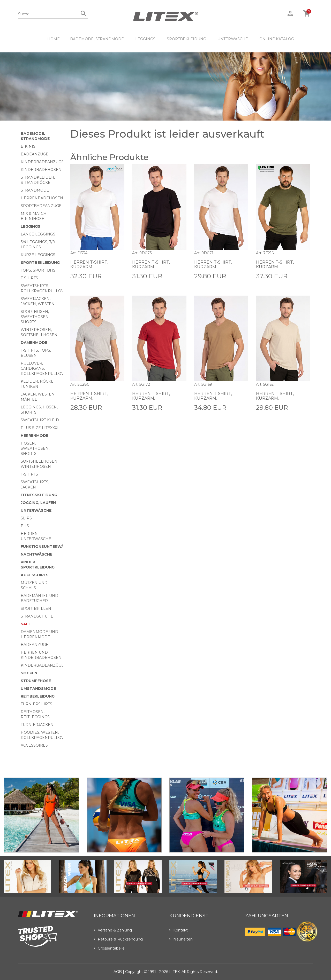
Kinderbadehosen (41, 170)
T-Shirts (29, 278)
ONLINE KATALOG (277, 39)
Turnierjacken (37, 725)
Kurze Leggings (38, 255)
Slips (26, 518)
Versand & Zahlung (113, 930)
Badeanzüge (35, 154)
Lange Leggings (38, 234)
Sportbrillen (36, 608)
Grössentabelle (109, 948)
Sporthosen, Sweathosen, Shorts (35, 317)
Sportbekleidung (186, 39)
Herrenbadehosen (42, 198)
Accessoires (35, 575)
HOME (54, 39)
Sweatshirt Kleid (40, 420)
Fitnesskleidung (39, 495)
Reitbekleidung (38, 696)
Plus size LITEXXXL (40, 428)
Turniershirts (36, 704)
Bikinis (28, 146)
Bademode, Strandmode (97, 39)
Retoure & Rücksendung (118, 939)
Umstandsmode (38, 689)
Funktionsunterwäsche (48, 547)
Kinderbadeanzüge (42, 162)
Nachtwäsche (36, 554)
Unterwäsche (233, 39)
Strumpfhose (36, 681)
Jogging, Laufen (38, 503)
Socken (29, 673)
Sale (26, 624)
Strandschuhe (37, 616)
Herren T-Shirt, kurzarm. (89, 264)
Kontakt (179, 930)
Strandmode (35, 190)
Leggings (145, 39)
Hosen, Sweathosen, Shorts (35, 448)
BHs (25, 526)
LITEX (174, 972)
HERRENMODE (35, 436)
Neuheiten (181, 939)
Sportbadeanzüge (41, 206)
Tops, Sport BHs (38, 270)
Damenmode (34, 343)
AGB (118, 972)
